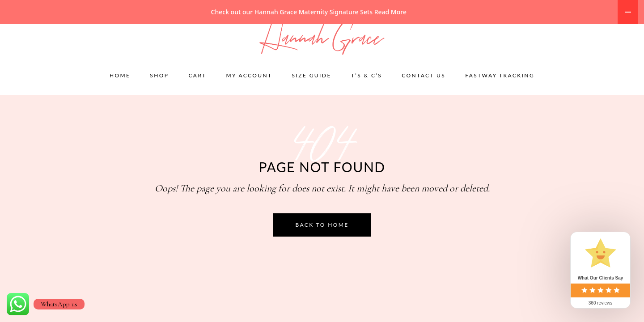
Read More (390, 12)
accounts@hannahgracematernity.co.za (148, 31)
